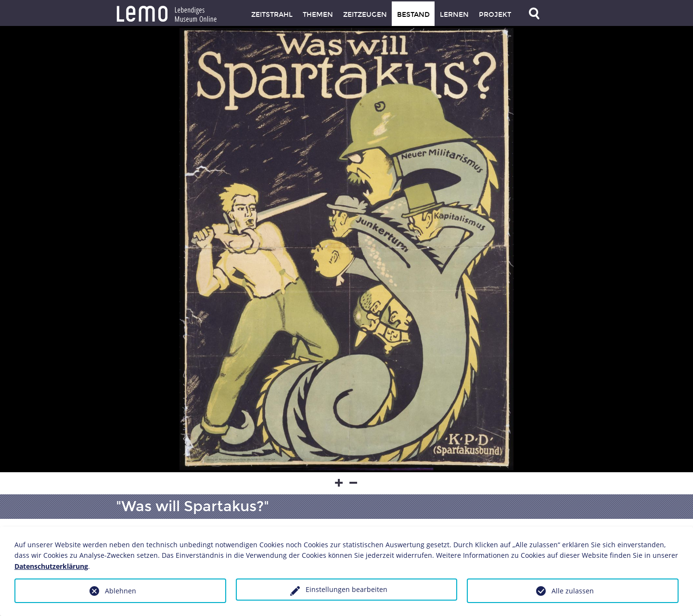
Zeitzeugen (365, 15)
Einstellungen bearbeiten (346, 589)
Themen (318, 15)
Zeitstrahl (272, 15)
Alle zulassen (573, 591)
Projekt (495, 15)
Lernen (454, 15)
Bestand (413, 15)
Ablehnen (121, 591)
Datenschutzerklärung (51, 566)
